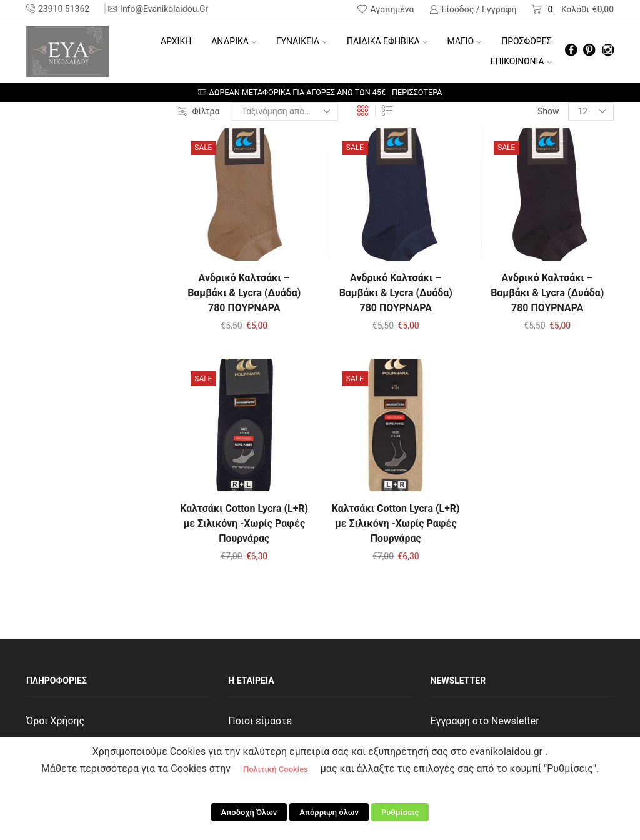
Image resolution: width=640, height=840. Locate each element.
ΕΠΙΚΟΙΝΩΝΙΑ (521, 61)
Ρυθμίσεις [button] (400, 812)
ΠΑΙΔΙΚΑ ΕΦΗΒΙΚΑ (387, 41)
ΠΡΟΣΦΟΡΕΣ (526, 41)
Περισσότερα (417, 92)
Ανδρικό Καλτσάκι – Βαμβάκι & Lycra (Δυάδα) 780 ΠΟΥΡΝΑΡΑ (244, 293)
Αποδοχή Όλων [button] (249, 812)
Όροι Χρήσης (55, 721)
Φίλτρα (199, 111)
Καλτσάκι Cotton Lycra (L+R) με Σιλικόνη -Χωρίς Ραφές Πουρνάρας (244, 523)
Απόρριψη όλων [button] (329, 812)
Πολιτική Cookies (276, 769)
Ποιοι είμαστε (260, 721)
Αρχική (176, 41)
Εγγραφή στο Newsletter (485, 721)
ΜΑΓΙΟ (465, 41)
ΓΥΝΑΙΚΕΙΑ (302, 41)
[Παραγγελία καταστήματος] (285, 111)
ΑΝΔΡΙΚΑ (234, 41)
